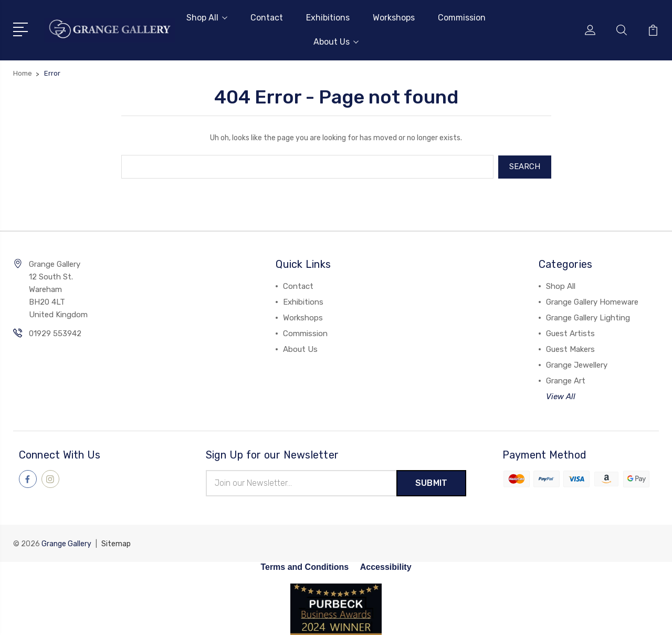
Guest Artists (570, 333)
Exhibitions (328, 18)
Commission (462, 18)
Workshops (394, 18)
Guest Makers (570, 349)
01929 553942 (55, 333)
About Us (336, 42)
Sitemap (116, 543)
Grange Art (566, 380)
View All (561, 396)
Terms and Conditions (304, 566)
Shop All (207, 18)
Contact (267, 18)
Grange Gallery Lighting (588, 317)
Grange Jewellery (577, 365)
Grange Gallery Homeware (592, 301)
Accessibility (386, 566)
